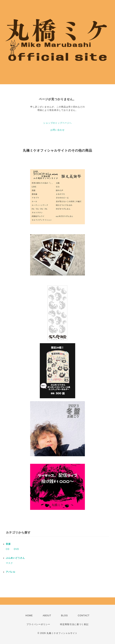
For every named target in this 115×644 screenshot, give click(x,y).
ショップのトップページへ (57, 123)
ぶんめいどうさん (15, 558)
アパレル (11, 572)
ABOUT (47, 616)
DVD (16, 549)
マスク (9, 563)
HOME (29, 616)
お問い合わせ (57, 130)
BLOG (65, 616)
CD (8, 549)
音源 (8, 544)
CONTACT (84, 616)
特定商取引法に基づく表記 (74, 624)
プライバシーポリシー (38, 624)
